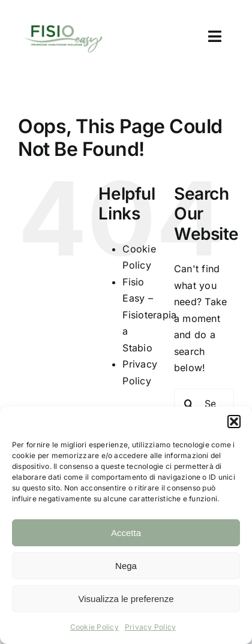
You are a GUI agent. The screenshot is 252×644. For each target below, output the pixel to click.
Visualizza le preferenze (126, 599)
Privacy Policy (150, 627)
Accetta (126, 533)
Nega (126, 566)
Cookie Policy (94, 627)
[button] (234, 422)
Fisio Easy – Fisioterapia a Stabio (149, 315)
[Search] (189, 404)
